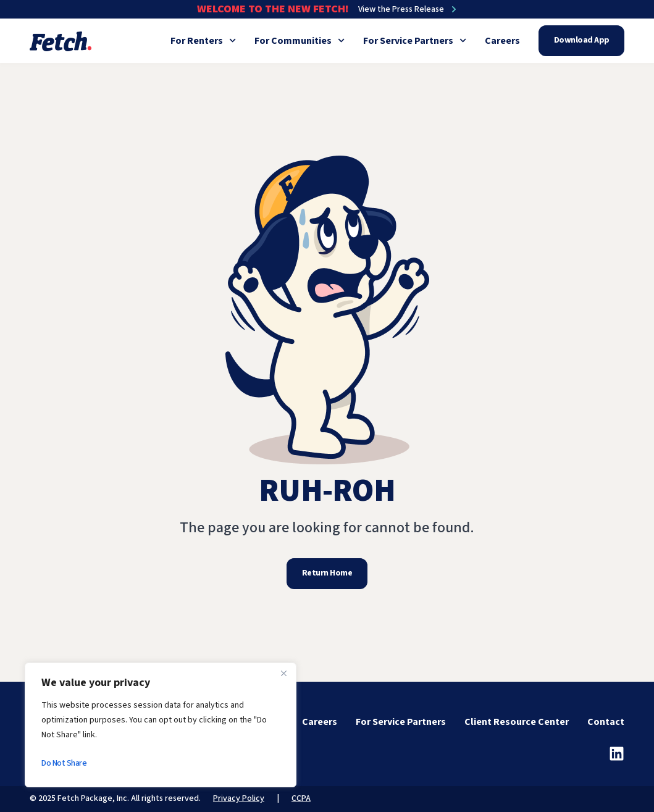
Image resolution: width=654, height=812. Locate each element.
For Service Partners (415, 41)
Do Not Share (64, 763)
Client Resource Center (517, 722)
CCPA (301, 798)
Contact (606, 722)
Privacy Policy (239, 798)
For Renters (203, 41)
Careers (502, 41)
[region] (161, 725)
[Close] (283, 673)
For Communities (300, 41)
